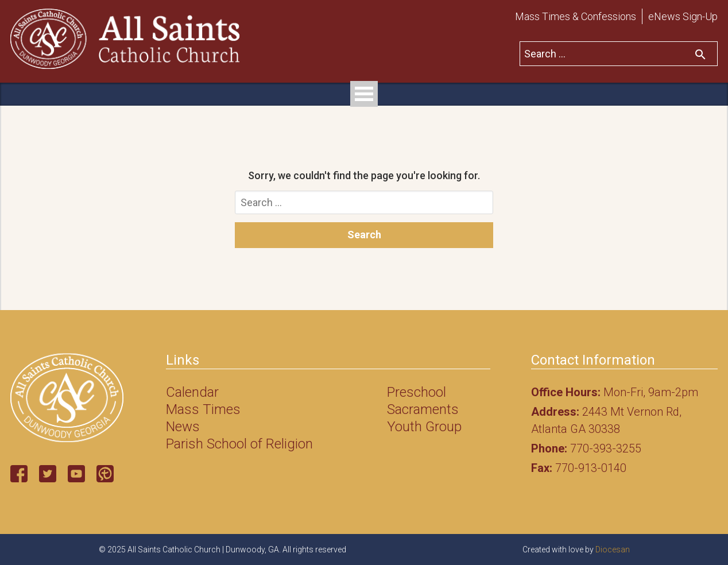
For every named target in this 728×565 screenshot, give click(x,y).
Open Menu (364, 94)
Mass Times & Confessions (576, 16)
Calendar (192, 392)
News (183, 427)
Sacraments (423, 409)
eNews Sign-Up (683, 16)
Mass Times (203, 409)
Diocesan (613, 549)
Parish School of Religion (239, 444)
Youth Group (424, 427)
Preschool (417, 392)
